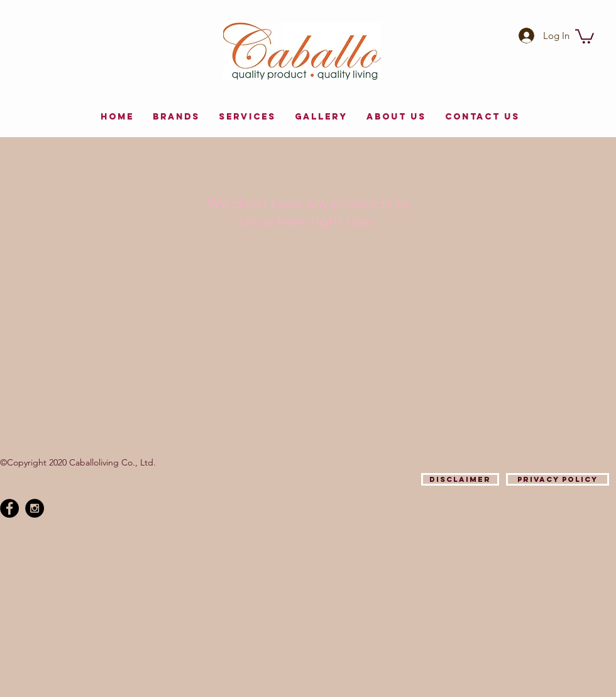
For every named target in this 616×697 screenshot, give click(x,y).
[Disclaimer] (460, 479)
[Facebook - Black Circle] (9, 508)
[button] (585, 36)
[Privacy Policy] (558, 479)
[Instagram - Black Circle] (35, 508)
